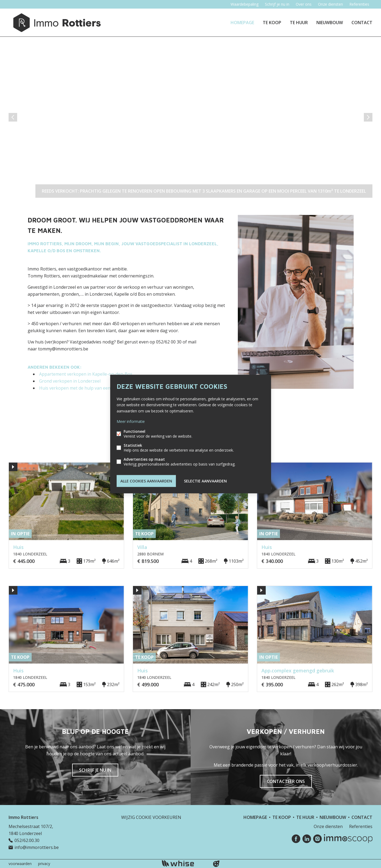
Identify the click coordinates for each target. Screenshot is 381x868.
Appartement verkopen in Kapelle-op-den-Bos (86, 374)
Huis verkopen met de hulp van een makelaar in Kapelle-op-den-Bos (108, 388)
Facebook (296, 839)
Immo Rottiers (23, 817)
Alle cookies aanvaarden (146, 481)
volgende (368, 117)
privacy (44, 864)
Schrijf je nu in (277, 4)
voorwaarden (20, 864)
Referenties (359, 4)
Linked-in (307, 839)
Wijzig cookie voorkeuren (151, 817)
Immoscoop (348, 839)
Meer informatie (131, 421)
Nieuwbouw (330, 23)
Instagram (317, 839)
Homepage (242, 23)
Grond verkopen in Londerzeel (70, 381)
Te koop (272, 23)
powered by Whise (184, 863)
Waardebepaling (245, 4)
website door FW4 (216, 864)
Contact (362, 23)
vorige (13, 117)
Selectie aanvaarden (205, 481)
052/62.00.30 (27, 840)
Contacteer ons (286, 781)
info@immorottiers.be (37, 847)
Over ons (304, 4)
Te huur (299, 23)
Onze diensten (330, 4)
